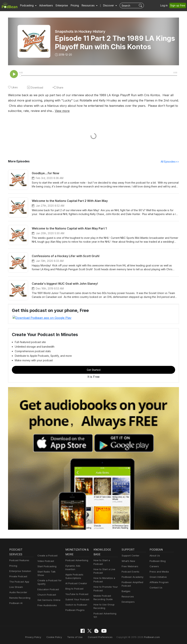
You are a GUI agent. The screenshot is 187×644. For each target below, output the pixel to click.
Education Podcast (47, 586)
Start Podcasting (46, 566)
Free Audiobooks (46, 602)
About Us (154, 556)
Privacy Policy (38, 637)
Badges (126, 591)
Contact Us (155, 588)
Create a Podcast (47, 556)
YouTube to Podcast (76, 591)
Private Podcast (18, 576)
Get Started (93, 370)
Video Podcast (45, 561)
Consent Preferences (100, 637)
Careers (154, 566)
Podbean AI (16, 603)
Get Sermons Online (48, 597)
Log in (165, 5)
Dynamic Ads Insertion (77, 566)
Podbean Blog (157, 561)
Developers (128, 602)
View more (23, 111)
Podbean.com (147, 637)
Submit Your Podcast (77, 596)
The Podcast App (18, 582)
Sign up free (178, 5)
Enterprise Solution (19, 571)
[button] (28, 5)
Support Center (130, 556)
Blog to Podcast (74, 585)
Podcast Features (19, 561)
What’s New (128, 561)
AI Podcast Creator (76, 580)
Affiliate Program (158, 582)
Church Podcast (46, 591)
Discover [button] (105, 5)
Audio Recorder (18, 593)
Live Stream (16, 587)
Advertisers (45, 5)
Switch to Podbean (75, 601)
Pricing (72, 5)
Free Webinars (129, 566)
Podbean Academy (132, 577)
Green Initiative (158, 577)
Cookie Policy (57, 637)
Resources (127, 597)
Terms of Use (77, 637)
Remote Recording (19, 598)
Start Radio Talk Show (49, 572)
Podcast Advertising (76, 561)
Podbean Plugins (75, 607)
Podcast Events (130, 572)
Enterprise (60, 5)
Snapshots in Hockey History (80, 31)
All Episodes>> (170, 162)
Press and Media (159, 572)
